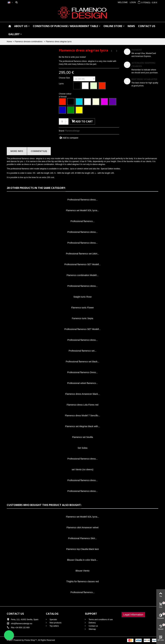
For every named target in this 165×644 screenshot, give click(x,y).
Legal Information (133, 615)
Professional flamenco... (82, 221)
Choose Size (65, 78)
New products (55, 623)
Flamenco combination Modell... (82, 275)
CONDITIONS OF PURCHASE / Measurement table (65, 26)
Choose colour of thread (65, 95)
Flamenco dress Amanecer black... (83, 394)
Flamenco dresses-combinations (29, 42)
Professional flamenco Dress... (82, 372)
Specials (53, 620)
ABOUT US (21, 26)
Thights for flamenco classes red (82, 581)
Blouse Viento (82, 571)
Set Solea (83, 448)
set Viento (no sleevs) (82, 470)
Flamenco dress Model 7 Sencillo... (82, 416)
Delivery (92, 623)
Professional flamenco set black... (82, 362)
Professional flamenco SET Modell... (82, 264)
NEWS (131, 26)
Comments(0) (39, 151)
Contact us (93, 626)
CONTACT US (147, 26)
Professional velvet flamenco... (82, 383)
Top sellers (54, 626)
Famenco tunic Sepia (82, 318)
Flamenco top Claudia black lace (82, 549)
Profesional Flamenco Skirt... (83, 538)
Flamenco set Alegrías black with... (82, 426)
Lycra (61, 84)
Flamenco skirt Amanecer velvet (82, 528)
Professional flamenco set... (82, 351)
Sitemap (92, 629)
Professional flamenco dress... (82, 200)
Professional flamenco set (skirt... (82, 254)
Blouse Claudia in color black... (82, 560)
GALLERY (14, 34)
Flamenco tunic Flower (83, 308)
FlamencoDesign (72, 131)
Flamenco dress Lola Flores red (83, 405)
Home (9, 42)
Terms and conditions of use (100, 620)
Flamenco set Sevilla (82, 437)
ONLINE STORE (113, 26)
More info (17, 151)
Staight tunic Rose (82, 297)
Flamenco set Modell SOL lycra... (82, 210)
